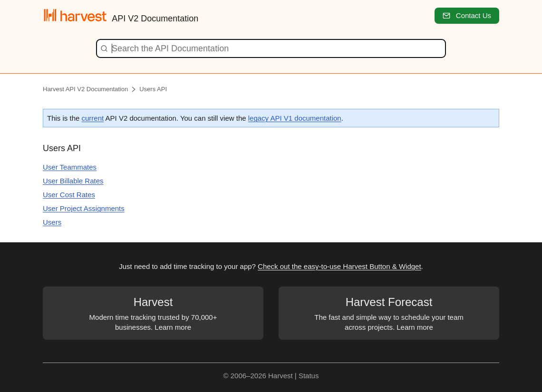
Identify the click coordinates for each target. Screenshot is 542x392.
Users (52, 222)
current (93, 118)
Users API (153, 89)
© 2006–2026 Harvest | (261, 376)
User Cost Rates (69, 195)
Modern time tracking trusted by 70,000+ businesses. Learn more (153, 313)
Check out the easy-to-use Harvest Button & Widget (339, 266)
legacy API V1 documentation (295, 118)
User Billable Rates (73, 181)
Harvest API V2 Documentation (85, 89)
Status (309, 376)
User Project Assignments (84, 208)
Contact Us (467, 15)
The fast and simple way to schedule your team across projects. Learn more (389, 313)
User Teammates (70, 167)
